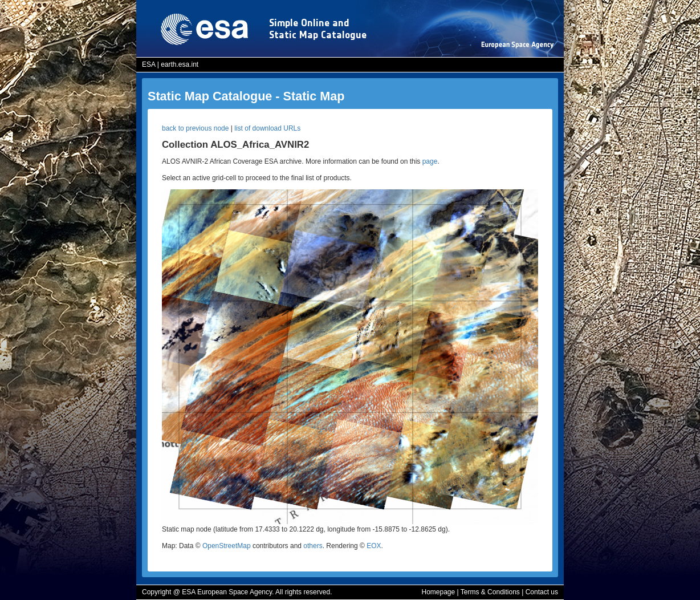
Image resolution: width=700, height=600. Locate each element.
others (313, 546)
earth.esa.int (180, 64)
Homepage (438, 592)
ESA (148, 64)
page (430, 161)
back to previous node (195, 128)
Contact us (542, 592)
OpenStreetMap (227, 546)
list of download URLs (267, 128)
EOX (374, 546)
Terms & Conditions (490, 592)
